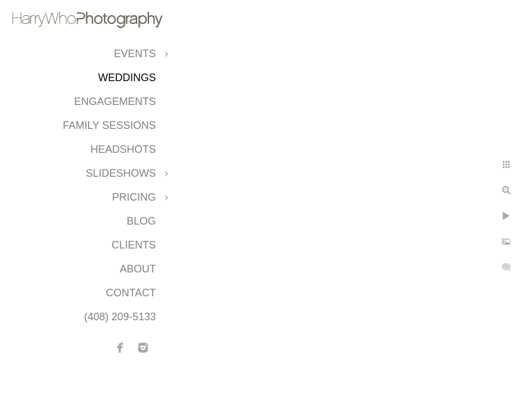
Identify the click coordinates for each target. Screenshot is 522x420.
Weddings (127, 78)
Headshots (123, 149)
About (138, 269)
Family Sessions (109, 125)
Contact (131, 293)
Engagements (115, 101)
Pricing (134, 197)
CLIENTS (134, 245)
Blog (141, 221)
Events (135, 54)
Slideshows (121, 173)
